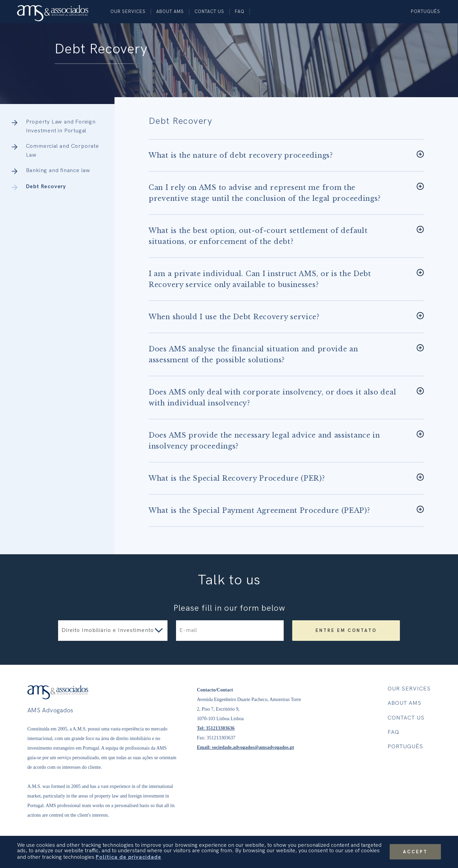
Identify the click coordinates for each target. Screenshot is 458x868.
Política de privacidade (129, 857)
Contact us (209, 12)
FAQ (240, 12)
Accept (415, 852)
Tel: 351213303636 (216, 728)
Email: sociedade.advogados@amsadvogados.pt (245, 747)
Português (426, 12)
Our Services (128, 12)
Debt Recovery (46, 187)
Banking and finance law (58, 171)
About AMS (170, 12)
